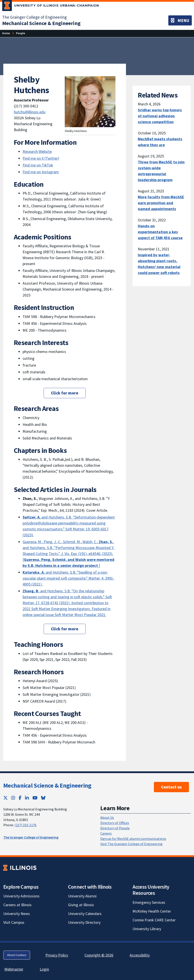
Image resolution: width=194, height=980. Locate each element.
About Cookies (17, 955)
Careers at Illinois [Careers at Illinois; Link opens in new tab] (17, 905)
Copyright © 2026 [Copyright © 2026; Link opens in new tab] (99, 955)
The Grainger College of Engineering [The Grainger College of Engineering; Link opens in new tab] (34, 17)
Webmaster (14, 969)
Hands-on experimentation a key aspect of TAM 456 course (160, 232)
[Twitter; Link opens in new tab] (5, 798)
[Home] (6, 33)
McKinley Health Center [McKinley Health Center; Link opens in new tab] (152, 911)
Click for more (65, 393)
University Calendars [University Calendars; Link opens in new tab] (85, 914)
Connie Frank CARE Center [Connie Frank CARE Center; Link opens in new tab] (154, 920)
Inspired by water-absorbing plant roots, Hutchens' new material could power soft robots (159, 264)
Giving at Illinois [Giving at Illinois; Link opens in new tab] (81, 905)
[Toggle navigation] (180, 20)
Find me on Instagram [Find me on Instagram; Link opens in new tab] (41, 172)
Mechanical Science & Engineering (47, 785)
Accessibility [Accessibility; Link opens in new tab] (140, 955)
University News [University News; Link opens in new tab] (17, 914)
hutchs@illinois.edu (30, 112)
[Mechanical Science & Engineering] (41, 23)
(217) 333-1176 (25, 825)
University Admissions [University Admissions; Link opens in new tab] (21, 896)
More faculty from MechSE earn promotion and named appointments (161, 203)
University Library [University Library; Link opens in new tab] (147, 929)
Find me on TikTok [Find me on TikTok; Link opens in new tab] (38, 165)
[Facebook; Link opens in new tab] (20, 798)
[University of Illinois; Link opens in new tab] (20, 868)
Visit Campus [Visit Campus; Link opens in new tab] (14, 922)
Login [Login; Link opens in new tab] (44, 969)
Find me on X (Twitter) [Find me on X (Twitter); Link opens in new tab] (41, 158)
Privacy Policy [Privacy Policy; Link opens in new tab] (57, 955)
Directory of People (115, 828)
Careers (106, 833)
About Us (107, 817)
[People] (21, 33)
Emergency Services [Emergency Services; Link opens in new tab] (149, 902)
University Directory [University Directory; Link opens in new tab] (84, 922)
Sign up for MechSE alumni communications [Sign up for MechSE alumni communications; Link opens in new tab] (133, 839)
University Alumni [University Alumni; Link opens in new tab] (82, 896)
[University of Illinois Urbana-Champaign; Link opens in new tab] (51, 6)
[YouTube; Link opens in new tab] (35, 798)
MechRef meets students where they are (160, 142)
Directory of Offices (115, 823)
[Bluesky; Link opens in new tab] (43, 798)
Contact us (171, 787)
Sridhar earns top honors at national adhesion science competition (160, 116)
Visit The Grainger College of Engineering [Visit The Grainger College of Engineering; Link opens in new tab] (131, 844)
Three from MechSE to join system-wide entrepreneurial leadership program (161, 171)
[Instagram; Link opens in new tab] (13, 798)
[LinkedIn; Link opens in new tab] (27, 798)
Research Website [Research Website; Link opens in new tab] (37, 151)
